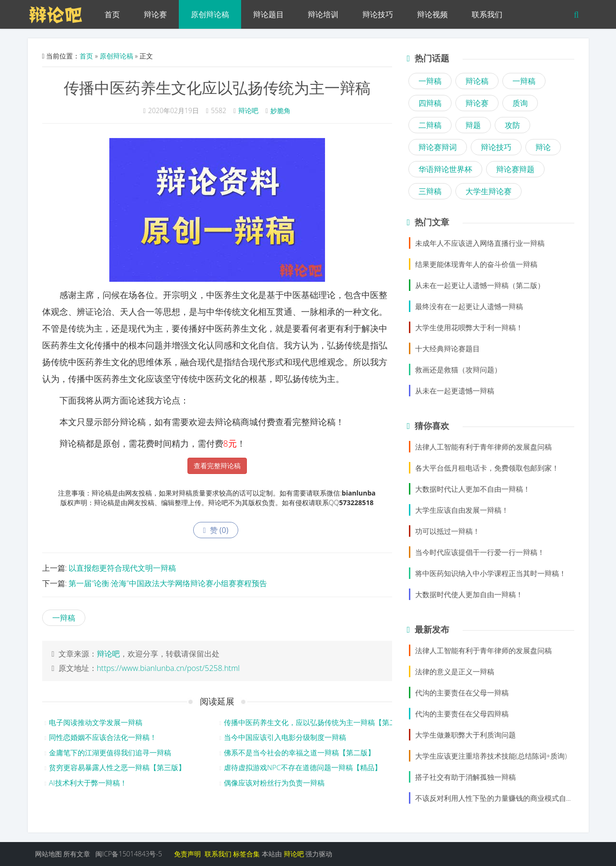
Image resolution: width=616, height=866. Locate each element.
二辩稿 (430, 125)
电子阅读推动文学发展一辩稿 (96, 722)
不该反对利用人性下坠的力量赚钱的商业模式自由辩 (498, 798)
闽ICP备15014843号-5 (129, 854)
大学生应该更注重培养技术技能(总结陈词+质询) (491, 756)
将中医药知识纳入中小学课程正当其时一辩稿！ (491, 573)
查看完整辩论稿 (217, 466)
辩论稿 (477, 81)
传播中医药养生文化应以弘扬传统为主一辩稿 (217, 87)
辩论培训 (323, 14)
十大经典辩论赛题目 (447, 348)
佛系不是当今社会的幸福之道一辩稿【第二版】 (299, 752)
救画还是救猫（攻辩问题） (458, 369)
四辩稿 (430, 103)
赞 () (216, 530)
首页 (112, 14)
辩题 (473, 125)
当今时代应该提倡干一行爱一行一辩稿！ (480, 552)
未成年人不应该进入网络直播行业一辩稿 (480, 243)
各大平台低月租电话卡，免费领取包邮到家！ (487, 468)
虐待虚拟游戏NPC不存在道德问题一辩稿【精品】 (303, 767)
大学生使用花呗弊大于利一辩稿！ (469, 327)
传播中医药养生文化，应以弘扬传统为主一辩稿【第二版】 (317, 722)
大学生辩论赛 (488, 191)
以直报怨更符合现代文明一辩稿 (122, 568)
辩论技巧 (378, 14)
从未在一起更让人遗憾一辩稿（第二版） (480, 285)
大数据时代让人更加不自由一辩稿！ (473, 489)
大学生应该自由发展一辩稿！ (462, 510)
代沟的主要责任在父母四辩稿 (462, 714)
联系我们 (487, 14)
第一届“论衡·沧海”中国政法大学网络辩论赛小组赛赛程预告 (168, 583)
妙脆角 (280, 110)
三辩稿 (430, 191)
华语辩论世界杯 (445, 169)
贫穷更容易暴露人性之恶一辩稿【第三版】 (117, 767)
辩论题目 (268, 14)
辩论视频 (432, 14)
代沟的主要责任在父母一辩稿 (462, 693)
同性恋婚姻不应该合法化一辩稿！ (103, 737)
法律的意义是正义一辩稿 (455, 671)
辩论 (543, 147)
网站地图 (48, 854)
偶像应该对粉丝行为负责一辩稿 (274, 783)
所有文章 (77, 854)
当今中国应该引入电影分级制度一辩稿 (285, 737)
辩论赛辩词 (438, 147)
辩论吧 (248, 110)
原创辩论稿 (210, 14)
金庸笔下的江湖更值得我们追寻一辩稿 (110, 752)
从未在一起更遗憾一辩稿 (455, 391)
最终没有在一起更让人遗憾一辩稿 (469, 306)
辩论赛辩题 (515, 169)
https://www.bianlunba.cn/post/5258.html (168, 668)
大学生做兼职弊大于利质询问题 (465, 735)
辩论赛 (155, 14)
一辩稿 (64, 618)
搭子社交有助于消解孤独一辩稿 (465, 777)
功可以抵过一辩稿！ (447, 531)
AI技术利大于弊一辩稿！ (88, 783)
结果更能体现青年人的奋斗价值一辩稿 (476, 264)
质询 (520, 103)
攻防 (512, 125)
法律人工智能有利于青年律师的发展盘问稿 (483, 447)
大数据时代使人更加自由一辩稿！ (469, 594)
